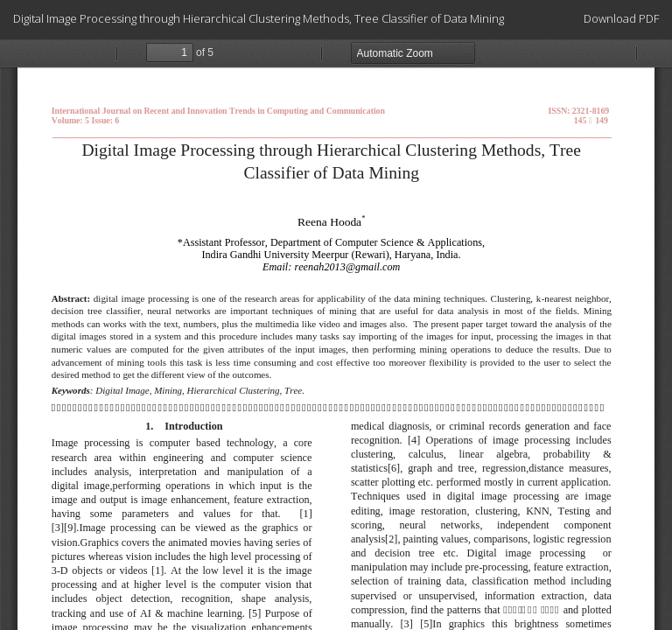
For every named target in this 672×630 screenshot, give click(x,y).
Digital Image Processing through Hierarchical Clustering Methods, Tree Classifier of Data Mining (259, 18)
